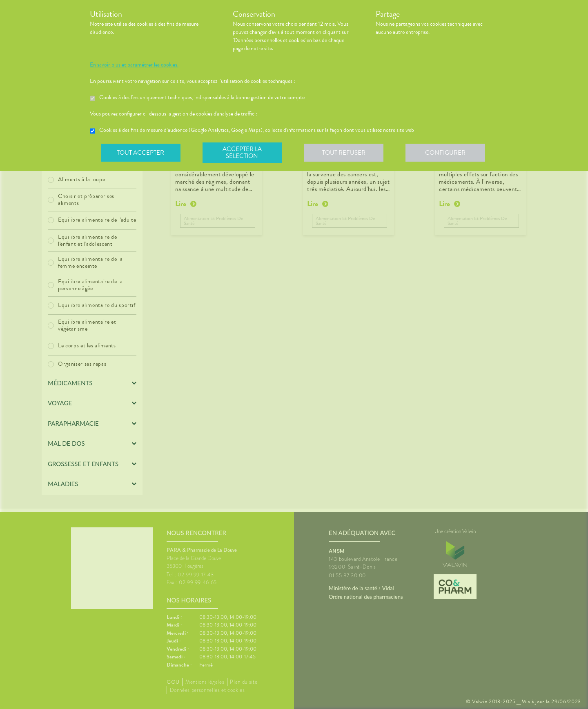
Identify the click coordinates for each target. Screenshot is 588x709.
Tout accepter (141, 153)
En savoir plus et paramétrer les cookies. (134, 65)
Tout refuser (345, 153)
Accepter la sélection (243, 153)
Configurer (447, 153)
